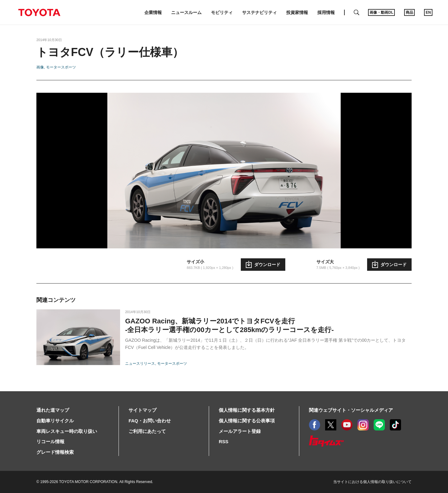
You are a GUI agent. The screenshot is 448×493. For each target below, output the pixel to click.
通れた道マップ (53, 410)
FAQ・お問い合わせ (150, 421)
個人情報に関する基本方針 (247, 410)
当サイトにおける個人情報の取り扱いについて (372, 482)
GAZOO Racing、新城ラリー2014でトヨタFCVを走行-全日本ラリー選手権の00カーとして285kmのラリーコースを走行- (229, 325)
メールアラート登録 (240, 431)
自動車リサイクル (55, 421)
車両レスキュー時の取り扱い (67, 431)
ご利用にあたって (147, 431)
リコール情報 (50, 441)
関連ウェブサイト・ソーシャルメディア (351, 410)
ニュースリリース (140, 364)
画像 (40, 67)
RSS (224, 441)
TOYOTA (39, 12)
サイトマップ (142, 410)
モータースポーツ (61, 67)
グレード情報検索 (55, 452)
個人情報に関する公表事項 (247, 421)
